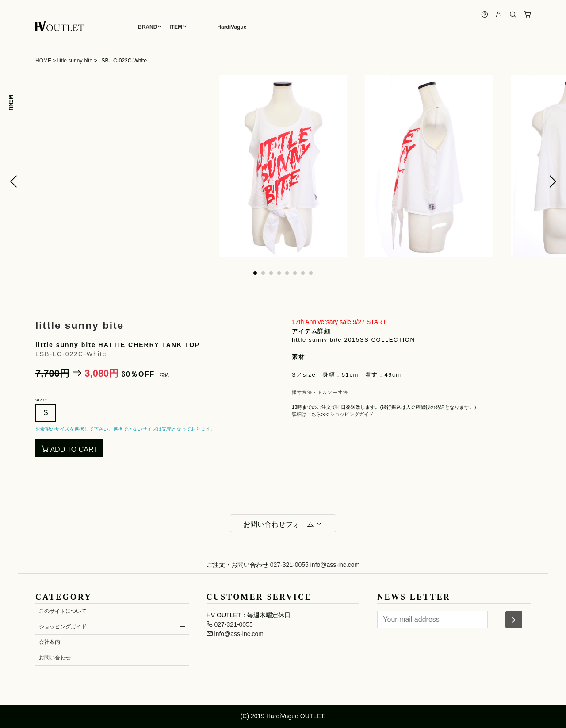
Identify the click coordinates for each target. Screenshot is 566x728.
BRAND (147, 27)
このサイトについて (63, 611)
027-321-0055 (289, 565)
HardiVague (232, 27)
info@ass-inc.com (335, 565)
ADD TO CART (69, 449)
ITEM (176, 27)
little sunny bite (75, 61)
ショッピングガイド (352, 414)
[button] (14, 181)
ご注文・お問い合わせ (237, 565)
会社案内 (50, 642)
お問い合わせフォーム (283, 524)
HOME (43, 61)
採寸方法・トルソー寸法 (320, 392)
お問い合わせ (55, 658)
